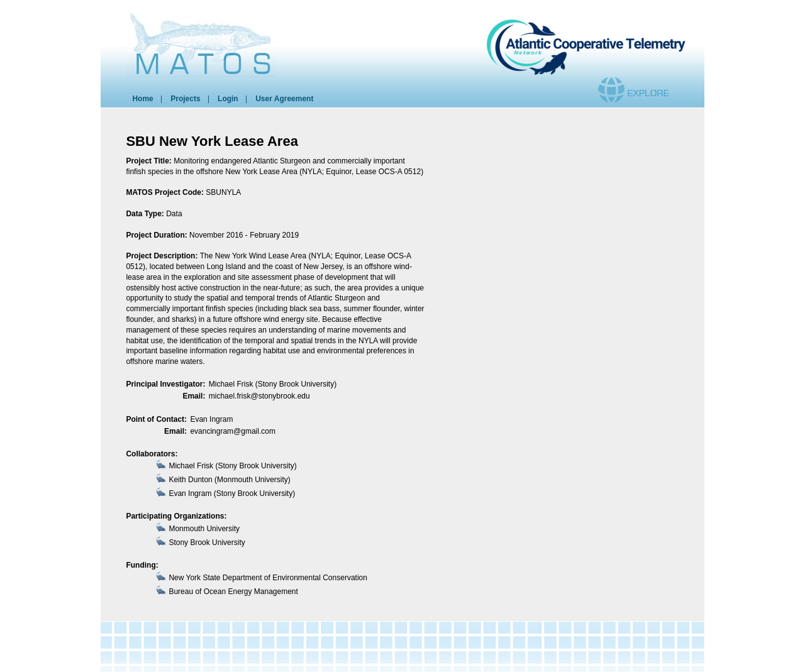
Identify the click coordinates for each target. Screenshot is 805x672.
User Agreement (284, 99)
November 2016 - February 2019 (244, 235)
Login (228, 99)
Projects (185, 99)
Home (142, 99)
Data (174, 214)
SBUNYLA (223, 192)
